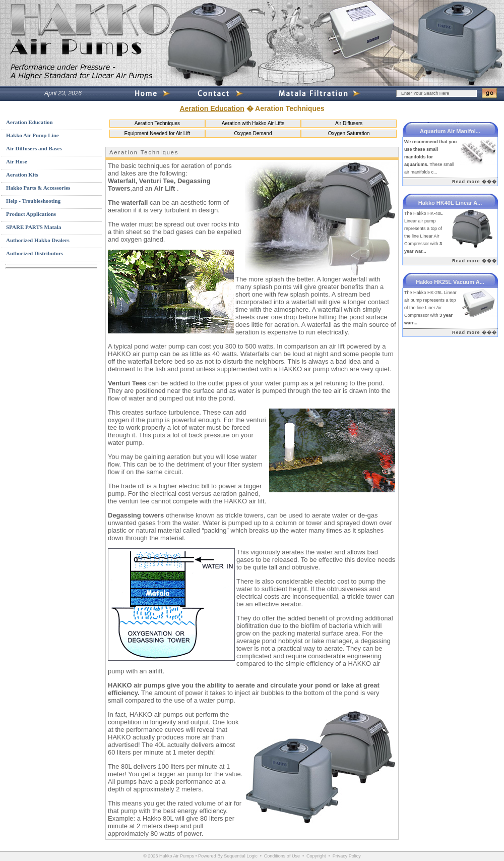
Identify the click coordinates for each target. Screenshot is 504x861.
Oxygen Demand (253, 133)
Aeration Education (212, 108)
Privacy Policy (347, 856)
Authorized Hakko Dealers (38, 240)
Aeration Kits (22, 175)
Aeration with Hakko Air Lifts (253, 123)
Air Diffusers (349, 123)
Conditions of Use (282, 856)
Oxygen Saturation (349, 133)
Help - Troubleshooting (33, 201)
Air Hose (17, 161)
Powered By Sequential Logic (228, 856)
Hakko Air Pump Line (33, 135)
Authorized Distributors (35, 253)
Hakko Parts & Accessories (38, 188)
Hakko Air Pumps (177, 856)
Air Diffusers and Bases (34, 148)
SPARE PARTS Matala (34, 227)
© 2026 (150, 856)
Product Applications (31, 214)
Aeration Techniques (157, 123)
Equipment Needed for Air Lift (157, 133)
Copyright (316, 856)
